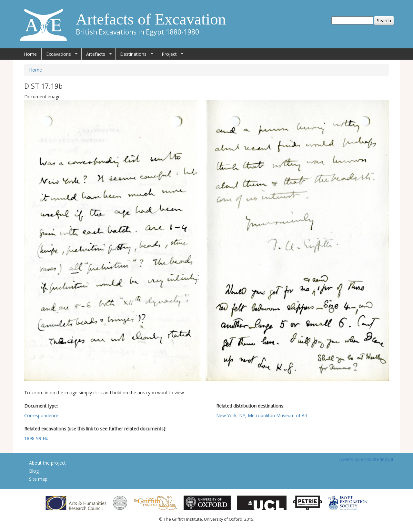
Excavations (60, 54)
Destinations (134, 54)
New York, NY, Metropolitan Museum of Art (262, 415)
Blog (34, 471)
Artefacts (97, 54)
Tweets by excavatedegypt (366, 459)
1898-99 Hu (36, 438)
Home (30, 54)
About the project (47, 463)
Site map (38, 479)
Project (170, 54)
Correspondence (41, 415)
